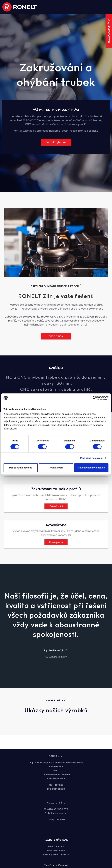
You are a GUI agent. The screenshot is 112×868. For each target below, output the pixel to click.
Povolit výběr (56, 468)
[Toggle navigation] (107, 7)
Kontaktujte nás (56, 142)
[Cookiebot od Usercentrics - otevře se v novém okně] (95, 398)
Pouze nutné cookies (21, 468)
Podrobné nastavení (91, 458)
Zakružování (56, 506)
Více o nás (56, 336)
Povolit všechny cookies (91, 468)
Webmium (63, 865)
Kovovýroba (56, 542)
